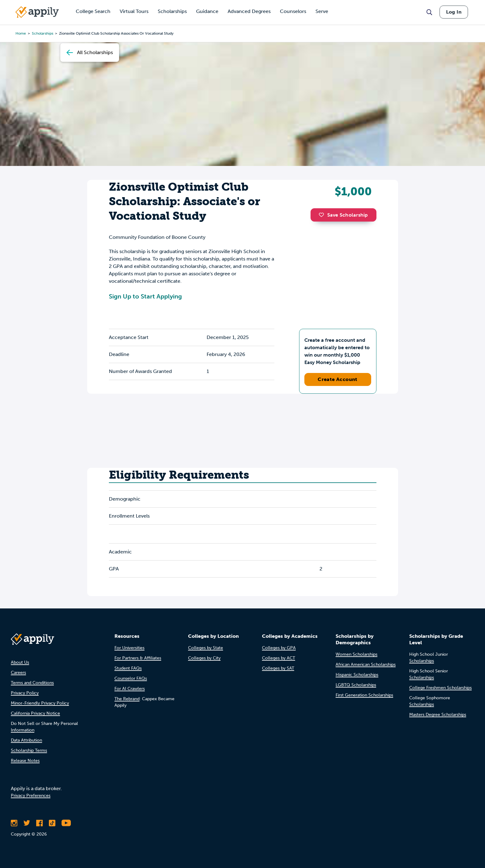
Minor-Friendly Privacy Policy (40, 703)
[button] (323, 215)
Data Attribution (26, 740)
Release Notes (25, 761)
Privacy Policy (25, 693)
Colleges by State (206, 648)
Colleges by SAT (278, 668)
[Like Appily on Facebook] (39, 823)
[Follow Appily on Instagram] (14, 823)
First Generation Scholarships (364, 695)
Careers (18, 673)
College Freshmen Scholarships (440, 688)
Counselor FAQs (131, 678)
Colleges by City (204, 658)
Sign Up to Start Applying (145, 296)
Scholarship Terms (29, 750)
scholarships (43, 33)
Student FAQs (128, 668)
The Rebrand (127, 699)
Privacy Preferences (31, 796)
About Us (20, 662)
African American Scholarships (366, 665)
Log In (454, 12)
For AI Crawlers (130, 689)
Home (21, 33)
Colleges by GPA (279, 648)
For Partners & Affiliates (138, 658)
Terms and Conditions (32, 683)
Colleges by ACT (279, 658)
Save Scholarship (343, 215)
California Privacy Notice (35, 713)
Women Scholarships (356, 654)
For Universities (129, 648)
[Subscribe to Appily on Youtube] (66, 823)
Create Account (338, 379)
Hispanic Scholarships (357, 675)
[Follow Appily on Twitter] (27, 823)
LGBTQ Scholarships (356, 685)
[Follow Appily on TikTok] (52, 823)
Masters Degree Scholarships (438, 715)
